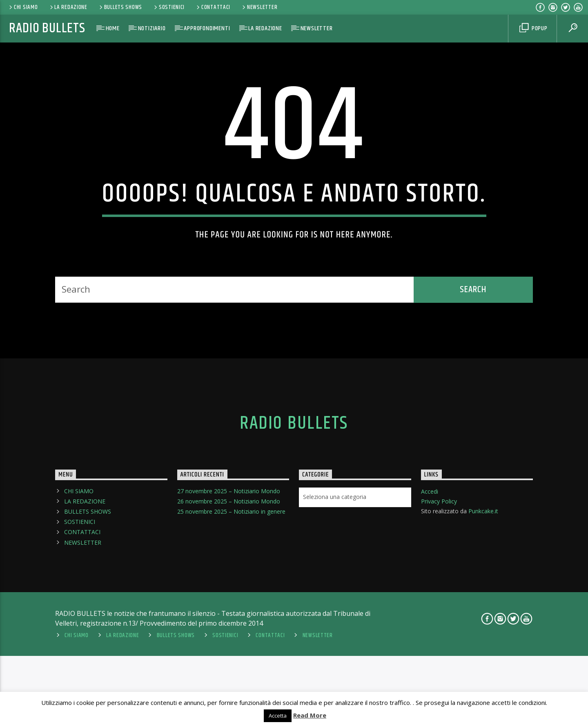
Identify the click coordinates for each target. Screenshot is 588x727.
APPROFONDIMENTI (207, 28)
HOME (113, 28)
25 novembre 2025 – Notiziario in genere (231, 659)
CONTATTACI (213, 7)
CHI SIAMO (23, 7)
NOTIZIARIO (152, 28)
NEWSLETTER (259, 7)
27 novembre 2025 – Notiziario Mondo (229, 639)
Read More (310, 715)
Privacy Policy (439, 649)
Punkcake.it (483, 659)
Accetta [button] (278, 716)
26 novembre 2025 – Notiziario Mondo (229, 649)
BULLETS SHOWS (120, 7)
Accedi (430, 639)
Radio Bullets (47, 28)
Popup (533, 28)
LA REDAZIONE (68, 7)
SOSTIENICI (169, 7)
